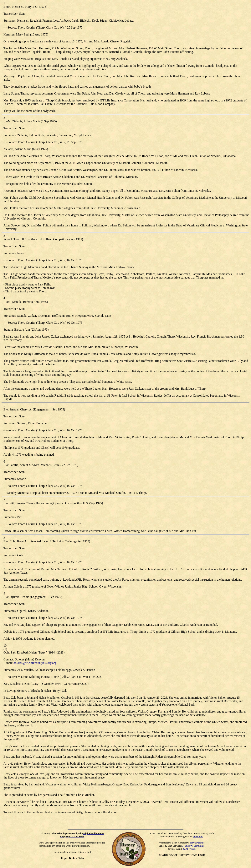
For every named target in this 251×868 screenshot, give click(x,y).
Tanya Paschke (197, 843)
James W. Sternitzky (194, 846)
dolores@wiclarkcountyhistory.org (35, 663)
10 (5, 646)
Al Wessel (190, 849)
